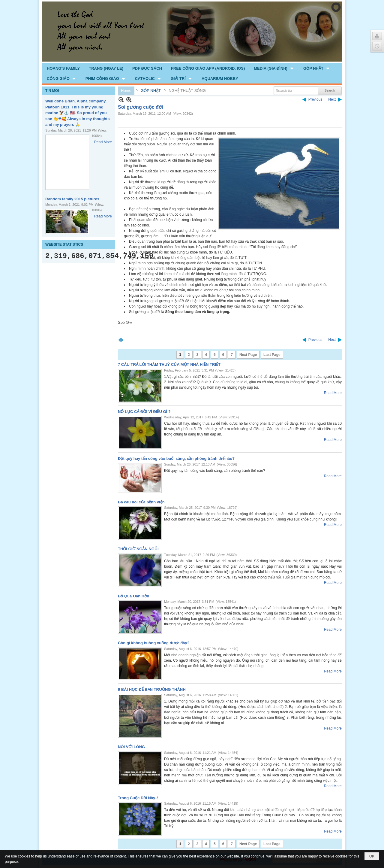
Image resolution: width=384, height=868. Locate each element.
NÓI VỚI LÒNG (131, 747)
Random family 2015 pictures (72, 199)
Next (332, 99)
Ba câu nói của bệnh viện (141, 502)
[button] (274, 68)
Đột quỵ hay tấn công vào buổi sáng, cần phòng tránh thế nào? (176, 458)
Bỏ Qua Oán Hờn (133, 596)
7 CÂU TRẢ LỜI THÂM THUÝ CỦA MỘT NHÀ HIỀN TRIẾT (169, 364)
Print (121, 340)
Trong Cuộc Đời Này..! (138, 798)
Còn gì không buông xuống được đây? (154, 643)
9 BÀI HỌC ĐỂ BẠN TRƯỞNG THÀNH (152, 689)
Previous (315, 99)
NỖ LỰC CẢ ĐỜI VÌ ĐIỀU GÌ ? (144, 412)
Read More (103, 142)
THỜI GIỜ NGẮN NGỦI (138, 549)
